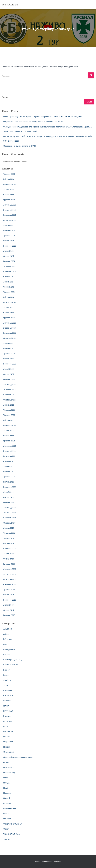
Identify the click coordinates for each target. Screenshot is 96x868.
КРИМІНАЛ (8, 711)
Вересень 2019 (10, 579)
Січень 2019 (9, 610)
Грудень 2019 (9, 564)
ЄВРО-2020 (8, 696)
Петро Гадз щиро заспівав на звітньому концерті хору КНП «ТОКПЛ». (33, 122)
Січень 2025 (9, 256)
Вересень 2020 (10, 518)
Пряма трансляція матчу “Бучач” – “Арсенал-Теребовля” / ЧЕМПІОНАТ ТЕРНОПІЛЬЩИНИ (42, 117)
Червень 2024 (9, 287)
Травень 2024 (9, 292)
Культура (7, 716)
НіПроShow (8, 742)
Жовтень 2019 (9, 574)
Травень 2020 (9, 538)
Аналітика (8, 629)
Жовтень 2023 (9, 328)
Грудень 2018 (9, 615)
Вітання (7, 670)
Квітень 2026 (9, 179)
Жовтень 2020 (9, 513)
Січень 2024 (9, 313)
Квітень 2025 (9, 241)
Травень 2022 (9, 415)
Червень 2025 (9, 230)
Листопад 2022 (10, 384)
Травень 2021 (9, 477)
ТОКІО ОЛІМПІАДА (12, 834)
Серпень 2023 (9, 338)
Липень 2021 (9, 466)
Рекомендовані (10, 808)
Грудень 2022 (9, 379)
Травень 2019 (9, 590)
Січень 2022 (9, 436)
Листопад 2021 (10, 446)
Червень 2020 (9, 533)
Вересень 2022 (10, 395)
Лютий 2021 (8, 492)
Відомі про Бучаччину (13, 660)
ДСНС (6, 685)
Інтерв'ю (7, 701)
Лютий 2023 (8, 369)
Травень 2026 (9, 174)
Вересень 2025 (10, 215)
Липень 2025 (9, 225)
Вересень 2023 (10, 333)
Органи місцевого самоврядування (18, 757)
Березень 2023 (10, 364)
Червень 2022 (9, 410)
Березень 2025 (10, 246)
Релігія (6, 814)
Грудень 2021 (9, 441)
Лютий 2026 (8, 189)
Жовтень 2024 (9, 266)
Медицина (8, 721)
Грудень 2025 (9, 200)
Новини (7, 747)
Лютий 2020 (8, 554)
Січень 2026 (9, 195)
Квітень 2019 (9, 595)
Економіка (8, 690)
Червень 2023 (9, 349)
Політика (7, 793)
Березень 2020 (10, 549)
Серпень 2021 (9, 461)
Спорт (6, 829)
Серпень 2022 (9, 400)
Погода (6, 783)
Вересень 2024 (10, 272)
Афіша (6, 634)
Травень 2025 (9, 236)
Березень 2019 (10, 600)
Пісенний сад (9, 773)
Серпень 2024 (9, 277)
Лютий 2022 (8, 431)
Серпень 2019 (9, 584)
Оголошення (9, 752)
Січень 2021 (9, 497)
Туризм (6, 839)
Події (6, 788)
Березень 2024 (10, 302)
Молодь (7, 737)
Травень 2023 (9, 354)
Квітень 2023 (9, 359)
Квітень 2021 (9, 482)
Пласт (6, 778)
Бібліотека (8, 639)
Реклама (7, 803)
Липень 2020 (9, 528)
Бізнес (6, 644)
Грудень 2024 (9, 261)
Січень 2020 (9, 559)
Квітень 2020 (9, 543)
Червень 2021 (9, 472)
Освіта (6, 762)
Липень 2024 (9, 282)
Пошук (5, 97)
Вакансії (7, 655)
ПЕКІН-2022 (8, 767)
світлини (7, 819)
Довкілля (7, 680)
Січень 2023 (9, 374)
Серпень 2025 (9, 220)
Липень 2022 (9, 405)
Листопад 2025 (10, 205)
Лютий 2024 (8, 307)
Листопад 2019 (10, 569)
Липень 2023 (9, 343)
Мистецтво (8, 731)
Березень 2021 (10, 487)
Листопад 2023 (10, 323)
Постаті (7, 798)
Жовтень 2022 (9, 389)
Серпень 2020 (9, 523)
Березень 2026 (10, 184)
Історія (6, 706)
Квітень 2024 (9, 297)
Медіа (6, 726)
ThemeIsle (57, 862)
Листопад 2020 (10, 508)
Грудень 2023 (9, 318)
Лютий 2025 (8, 251)
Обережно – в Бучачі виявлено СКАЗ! (20, 146)
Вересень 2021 (10, 456)
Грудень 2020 (9, 502)
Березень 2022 (10, 425)
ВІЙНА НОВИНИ (10, 665)
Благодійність (9, 649)
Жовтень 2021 (9, 451)
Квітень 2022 (9, 420)
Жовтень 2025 (9, 210)
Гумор (6, 675)
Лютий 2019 (8, 605)
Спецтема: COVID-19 (12, 824)
